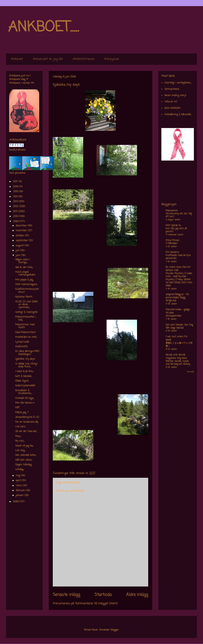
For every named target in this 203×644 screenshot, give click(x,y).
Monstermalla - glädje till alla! (178, 311)
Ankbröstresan (84, 59)
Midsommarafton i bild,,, (26, 318)
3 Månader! (172, 243)
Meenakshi (172, 211)
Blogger (115, 630)
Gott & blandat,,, (24, 376)
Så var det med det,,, (26, 431)
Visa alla (190, 372)
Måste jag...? (22, 413)
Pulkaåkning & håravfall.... (178, 115)
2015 (16, 192)
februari (21, 491)
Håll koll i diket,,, (24, 460)
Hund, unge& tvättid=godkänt (25, 274)
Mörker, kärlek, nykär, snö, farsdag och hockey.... (178, 363)
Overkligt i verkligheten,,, (178, 83)
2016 (16, 187)
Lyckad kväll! (22, 342)
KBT (17, 408)
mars (19, 486)
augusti (20, 246)
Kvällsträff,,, (21, 347)
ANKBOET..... (43, 27)
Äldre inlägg (137, 595)
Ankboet (17, 59)
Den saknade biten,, (26, 455)
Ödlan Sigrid (22, 381)
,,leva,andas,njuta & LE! (27, 417)
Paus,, (18, 436)
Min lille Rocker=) (25, 403)
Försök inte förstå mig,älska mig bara (176, 357)
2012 (16, 206)
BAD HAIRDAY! (172, 108)
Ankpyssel (112, 59)
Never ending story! (175, 96)
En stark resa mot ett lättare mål (178, 269)
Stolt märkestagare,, (26, 285)
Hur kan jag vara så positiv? (176, 230)
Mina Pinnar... (173, 240)
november (22, 231)
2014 (16, 197)
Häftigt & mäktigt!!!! (26, 312)
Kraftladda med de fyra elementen (178, 257)
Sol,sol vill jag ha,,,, (24, 446)
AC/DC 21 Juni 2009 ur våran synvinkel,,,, (26, 305)
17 (27, 79)
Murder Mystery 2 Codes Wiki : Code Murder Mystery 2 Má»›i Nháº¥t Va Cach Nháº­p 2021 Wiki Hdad (179, 280)
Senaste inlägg (66, 595)
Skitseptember (174, 316)
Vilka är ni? (171, 102)
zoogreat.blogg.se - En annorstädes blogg (177, 296)
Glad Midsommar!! (25, 332)
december (22, 226)
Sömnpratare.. (172, 89)
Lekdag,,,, (19, 469)
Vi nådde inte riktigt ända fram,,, (26, 365)
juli (18, 251)
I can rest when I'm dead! (177, 338)
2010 (16, 216)
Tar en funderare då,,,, (27, 422)
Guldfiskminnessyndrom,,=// (27, 291)
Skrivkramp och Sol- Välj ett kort (179, 215)
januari (20, 495)
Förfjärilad (171, 301)
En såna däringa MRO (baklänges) (27, 353)
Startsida (103, 595)
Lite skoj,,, (20, 451)
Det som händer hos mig (179, 325)
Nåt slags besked (175, 328)
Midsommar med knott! (25, 326)
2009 (16, 222)
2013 (16, 202)
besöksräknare (17, 150)
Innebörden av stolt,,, (26, 337)
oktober (20, 236)
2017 (16, 182)
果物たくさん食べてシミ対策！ (179, 345)
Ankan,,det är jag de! (48, 59)
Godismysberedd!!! (25, 386)
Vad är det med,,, (24, 267)
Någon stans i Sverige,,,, (23, 261)
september (22, 241)
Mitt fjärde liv (173, 226)
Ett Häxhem (172, 252)
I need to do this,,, (24, 371)
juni (18, 255)
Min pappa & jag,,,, (24, 280)
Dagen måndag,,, (24, 465)
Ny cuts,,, (20, 441)
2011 (16, 212)
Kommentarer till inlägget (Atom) (97, 604)
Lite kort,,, (20, 427)
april (19, 481)
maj (18, 476)
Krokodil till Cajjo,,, (25, 398)
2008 (16, 502)
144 (32, 83)
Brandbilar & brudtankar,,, (23, 392)
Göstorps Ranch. (24, 297)
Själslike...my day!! (25, 359)
